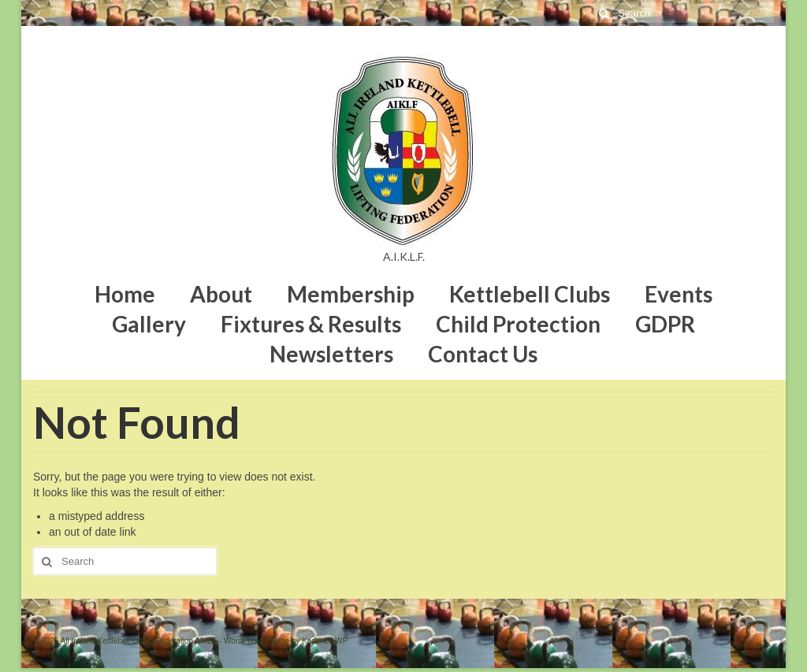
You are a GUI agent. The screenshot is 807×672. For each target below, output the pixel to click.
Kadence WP (325, 641)
